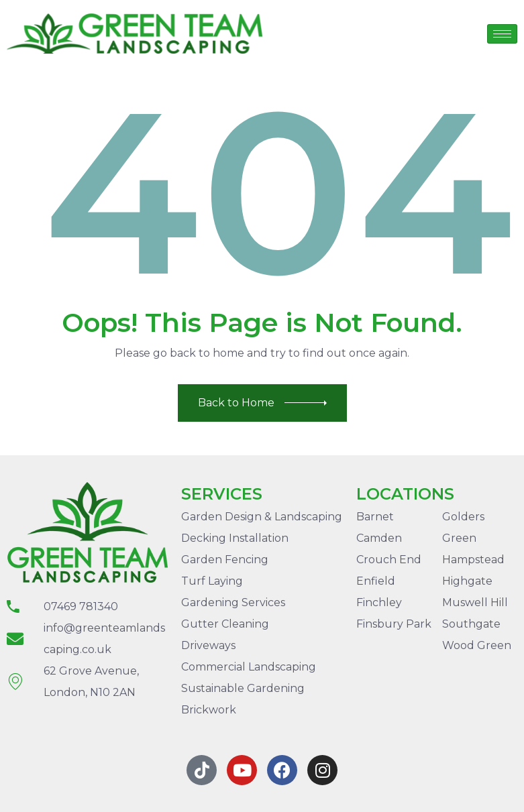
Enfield (376, 581)
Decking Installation (235, 538)
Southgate (471, 624)
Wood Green (477, 645)
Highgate (467, 581)
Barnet (375, 517)
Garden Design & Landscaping (262, 517)
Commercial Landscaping (249, 667)
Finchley (379, 602)
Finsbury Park (394, 624)
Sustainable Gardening (243, 688)
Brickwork (209, 710)
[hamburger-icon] (502, 34)
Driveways (208, 645)
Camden (379, 538)
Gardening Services (233, 602)
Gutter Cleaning (225, 624)
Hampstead (473, 560)
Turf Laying (212, 581)
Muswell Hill (475, 602)
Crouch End (389, 560)
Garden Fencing (225, 560)
